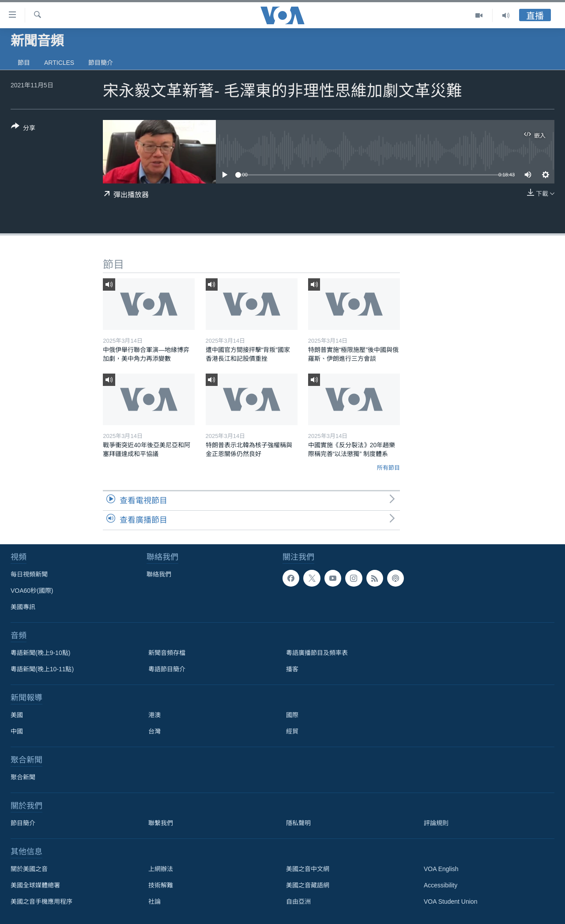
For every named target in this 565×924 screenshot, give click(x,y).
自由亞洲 (298, 902)
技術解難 (161, 885)
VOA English (441, 869)
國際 (292, 715)
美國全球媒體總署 (35, 885)
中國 (17, 731)
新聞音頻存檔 (167, 653)
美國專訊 (23, 607)
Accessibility (441, 885)
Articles (59, 63)
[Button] (23, 129)
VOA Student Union (450, 902)
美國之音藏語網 (308, 885)
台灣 (154, 731)
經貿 (292, 731)
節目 (24, 63)
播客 (292, 669)
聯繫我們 (161, 823)
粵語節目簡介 (167, 669)
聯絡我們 (159, 574)
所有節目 (388, 468)
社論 (154, 902)
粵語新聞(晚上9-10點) (40, 653)
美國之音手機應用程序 (41, 902)
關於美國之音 (29, 869)
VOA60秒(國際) (32, 591)
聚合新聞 (23, 777)
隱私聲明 (298, 823)
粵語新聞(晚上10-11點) (42, 669)
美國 (17, 715)
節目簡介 (101, 63)
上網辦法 (161, 869)
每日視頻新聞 (29, 574)
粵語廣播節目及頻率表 (317, 653)
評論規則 (436, 823)
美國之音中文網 (308, 869)
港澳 (154, 715)
